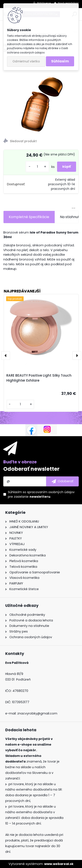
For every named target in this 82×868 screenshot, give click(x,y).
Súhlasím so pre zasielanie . (41, 494)
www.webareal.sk (59, 864)
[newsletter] (62, 481)
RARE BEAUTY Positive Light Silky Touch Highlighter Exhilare (39, 378)
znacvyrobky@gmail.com (37, 713)
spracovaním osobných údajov (51, 492)
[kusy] (37, 167)
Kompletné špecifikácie (29, 217)
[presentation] (6, 356)
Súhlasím (60, 61)
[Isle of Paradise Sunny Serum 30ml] (41, 94)
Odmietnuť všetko (26, 61)
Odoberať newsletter (31, 469)
